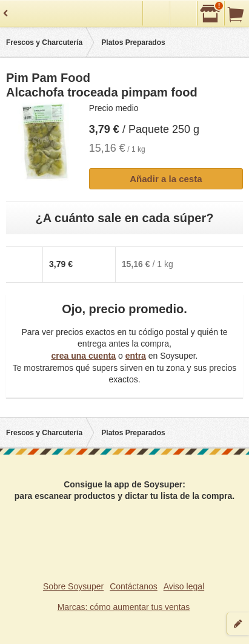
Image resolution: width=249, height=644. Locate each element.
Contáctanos (134, 586)
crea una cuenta (83, 356)
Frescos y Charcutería (44, 42)
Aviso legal (184, 586)
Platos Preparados (133, 42)
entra (136, 356)
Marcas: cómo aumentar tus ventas (124, 607)
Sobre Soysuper (73, 586)
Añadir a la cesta (166, 179)
